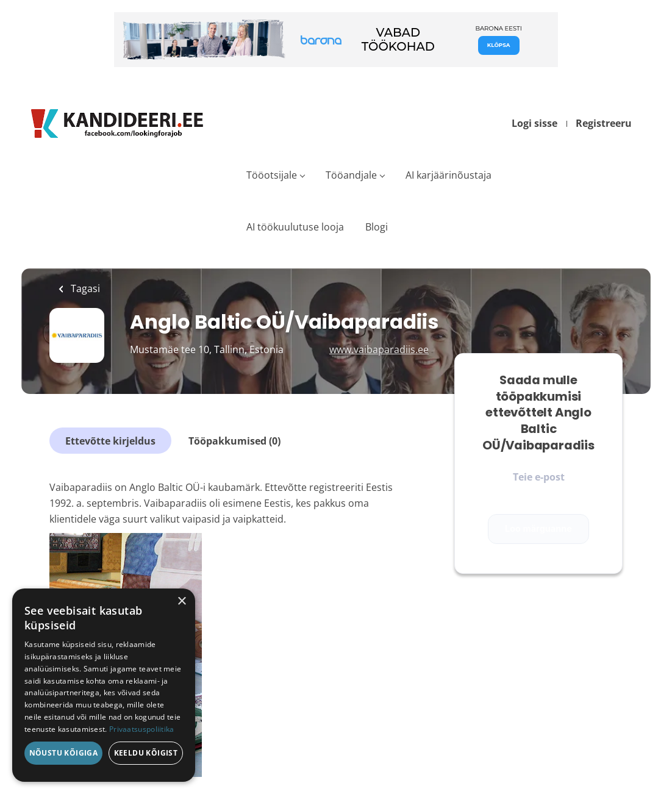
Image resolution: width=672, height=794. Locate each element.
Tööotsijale (272, 175)
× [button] (181, 602)
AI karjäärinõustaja (449, 175)
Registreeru (604, 123)
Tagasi (84, 288)
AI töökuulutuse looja (295, 227)
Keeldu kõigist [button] (146, 753)
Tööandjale (351, 175)
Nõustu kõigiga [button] (64, 753)
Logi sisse (534, 123)
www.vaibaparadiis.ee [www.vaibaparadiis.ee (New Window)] (379, 349)
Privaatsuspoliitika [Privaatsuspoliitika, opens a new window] (142, 729)
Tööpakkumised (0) (234, 441)
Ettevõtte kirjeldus (110, 441)
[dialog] (104, 685)
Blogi (377, 227)
